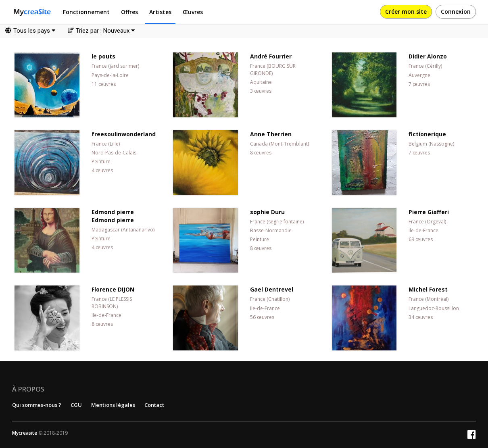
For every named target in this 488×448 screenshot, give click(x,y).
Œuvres (193, 12)
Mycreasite (25, 433)
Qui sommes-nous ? (37, 405)
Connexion (456, 11)
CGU (76, 405)
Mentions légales (113, 405)
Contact (154, 405)
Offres (129, 12)
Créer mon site (406, 11)
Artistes (160, 12)
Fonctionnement (86, 12)
